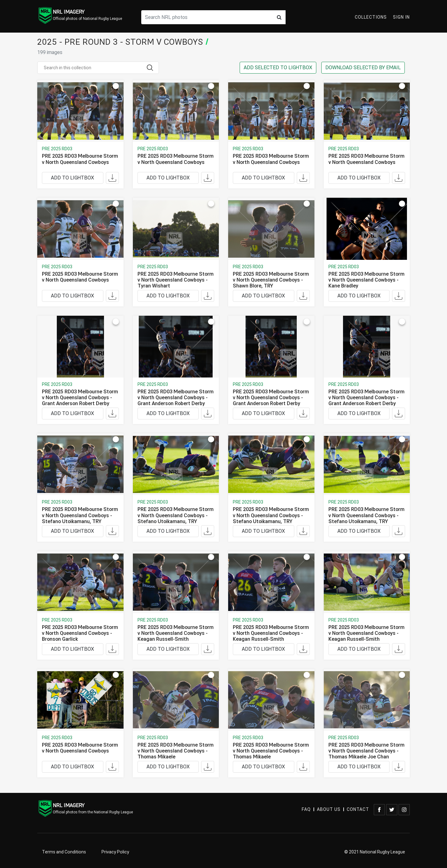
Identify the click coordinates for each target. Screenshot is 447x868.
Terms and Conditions (64, 852)
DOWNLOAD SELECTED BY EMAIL (363, 68)
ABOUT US (329, 809)
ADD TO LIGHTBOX (72, 178)
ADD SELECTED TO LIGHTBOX (278, 68)
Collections (371, 17)
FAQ (306, 809)
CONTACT (358, 809)
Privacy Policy (115, 852)
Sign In (401, 17)
